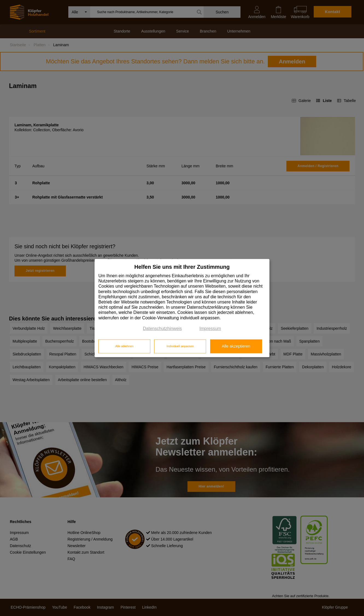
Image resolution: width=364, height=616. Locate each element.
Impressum (210, 329)
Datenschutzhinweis (162, 329)
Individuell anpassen (180, 346)
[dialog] (182, 308)
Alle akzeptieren (236, 346)
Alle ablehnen (124, 346)
